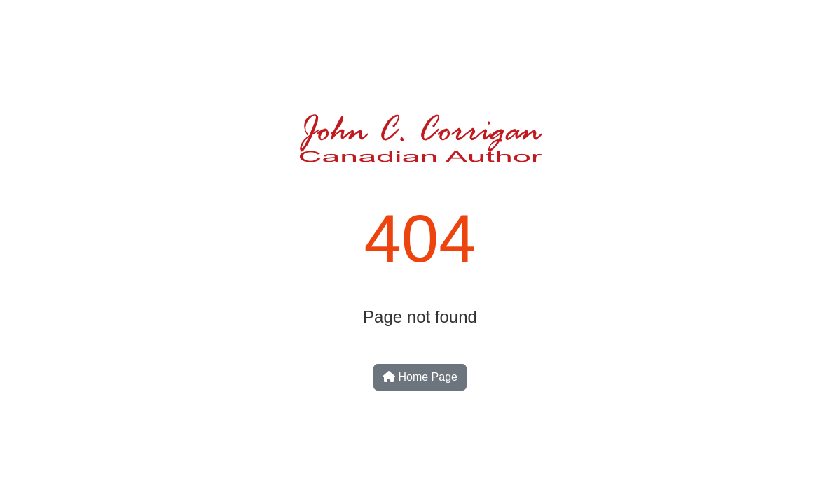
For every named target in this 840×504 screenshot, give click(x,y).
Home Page (420, 377)
